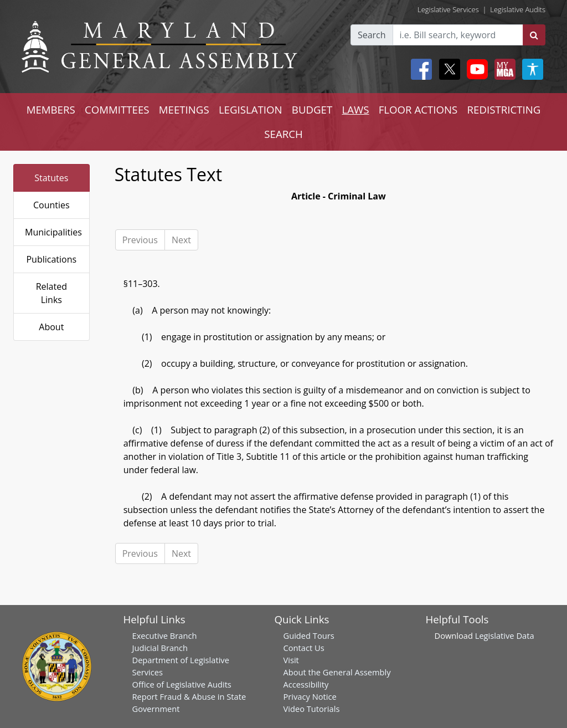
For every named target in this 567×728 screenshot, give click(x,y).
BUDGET (312, 109)
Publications (51, 259)
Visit (291, 660)
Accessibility (306, 684)
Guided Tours (309, 635)
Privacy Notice (310, 696)
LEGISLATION (251, 109)
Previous (140, 240)
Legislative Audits (518, 9)
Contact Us (304, 648)
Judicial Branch (160, 648)
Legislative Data (505, 635)
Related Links (51, 293)
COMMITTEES (117, 109)
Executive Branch (165, 635)
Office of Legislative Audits (182, 684)
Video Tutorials (312, 709)
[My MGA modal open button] (503, 69)
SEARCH (283, 134)
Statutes (51, 178)
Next (181, 240)
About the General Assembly (337, 672)
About (51, 327)
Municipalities (53, 232)
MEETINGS (184, 109)
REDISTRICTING (504, 109)
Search (372, 35)
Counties (51, 205)
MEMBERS (51, 109)
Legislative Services (448, 9)
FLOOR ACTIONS (418, 109)
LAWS (355, 109)
